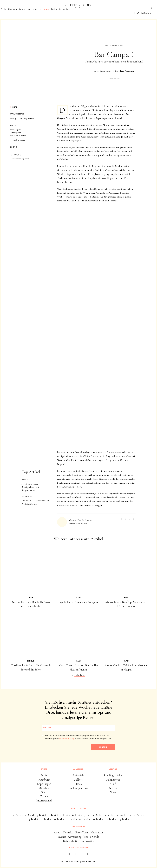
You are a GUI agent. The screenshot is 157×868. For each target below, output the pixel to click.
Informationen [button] (78, 826)
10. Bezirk (126, 815)
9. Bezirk (113, 815)
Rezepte (113, 788)
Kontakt (68, 833)
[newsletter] (88, 854)
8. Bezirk (101, 815)
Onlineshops (113, 780)
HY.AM (93, 862)
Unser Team (82, 833)
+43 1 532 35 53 (15, 154)
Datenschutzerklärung (67, 738)
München (41, 13)
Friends (94, 837)
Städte (9, 8)
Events (62, 837)
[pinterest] (82, 854)
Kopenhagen (29, 13)
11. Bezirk (139, 815)
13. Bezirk (33, 819)
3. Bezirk (42, 815)
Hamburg (17, 13)
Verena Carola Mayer (102, 71)
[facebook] (69, 854)
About (58, 833)
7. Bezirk (89, 815)
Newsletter (97, 833)
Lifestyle (40, 8)
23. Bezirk (124, 819)
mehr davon (80, 675)
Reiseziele (78, 775)
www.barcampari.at (20, 159)
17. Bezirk (72, 819)
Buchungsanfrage (78, 788)
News (113, 792)
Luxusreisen (24, 8)
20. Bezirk (98, 819)
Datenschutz (70, 841)
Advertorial (114, 78)
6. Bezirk (77, 815)
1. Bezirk (18, 815)
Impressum (88, 841)
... (10, 151)
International (69, 13)
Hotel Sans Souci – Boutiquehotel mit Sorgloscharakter (31, 487)
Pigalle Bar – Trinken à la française (78, 602)
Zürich (58, 13)
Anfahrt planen (19, 140)
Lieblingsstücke (113, 775)
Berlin (7, 13)
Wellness (78, 780)
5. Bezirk (65, 815)
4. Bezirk (53, 815)
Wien (50, 13)
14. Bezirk (46, 819)
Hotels (78, 784)
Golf (113, 784)
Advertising (75, 837)
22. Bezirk (111, 819)
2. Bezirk (30, 815)
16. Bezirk (59, 819)
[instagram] (75, 854)
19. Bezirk (85, 819)
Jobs (86, 837)
